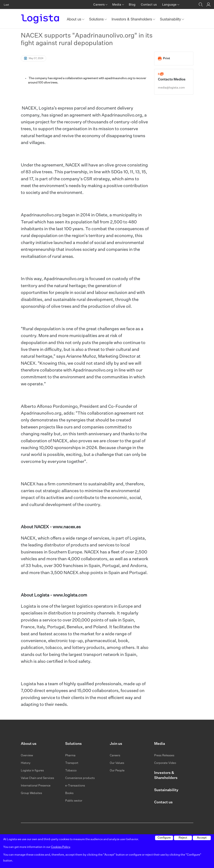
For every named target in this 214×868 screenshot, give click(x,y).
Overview (27, 756)
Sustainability (166, 790)
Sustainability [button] (171, 19)
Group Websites (31, 793)
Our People (117, 771)
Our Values (117, 763)
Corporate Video (165, 763)
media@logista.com (171, 88)
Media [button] (117, 4)
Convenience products (80, 778)
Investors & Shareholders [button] (132, 19)
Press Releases (164, 756)
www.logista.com (70, 595)
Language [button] (170, 4)
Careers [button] (99, 4)
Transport (72, 763)
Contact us (149, 4)
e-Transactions (75, 786)
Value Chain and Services (37, 778)
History (26, 763)
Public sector (74, 801)
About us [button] (75, 19)
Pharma (70, 756)
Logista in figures (32, 771)
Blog (132, 4)
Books (69, 793)
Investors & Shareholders (166, 775)
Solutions (73, 744)
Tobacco (71, 771)
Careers (115, 756)
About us (29, 744)
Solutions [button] (97, 19)
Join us (116, 744)
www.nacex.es (67, 527)
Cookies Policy (61, 847)
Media (160, 744)
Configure (164, 838)
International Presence (36, 786)
